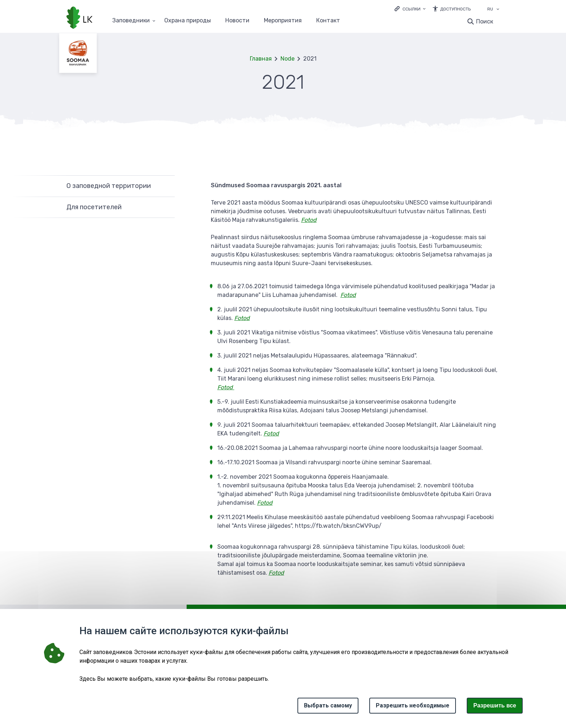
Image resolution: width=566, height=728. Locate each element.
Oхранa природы (188, 21)
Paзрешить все (495, 705)
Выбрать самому (328, 705)
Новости (237, 21)
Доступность (455, 9)
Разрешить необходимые (413, 705)
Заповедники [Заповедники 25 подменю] (131, 21)
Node (288, 59)
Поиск (485, 21)
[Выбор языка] (498, 10)
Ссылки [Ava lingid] (412, 9)
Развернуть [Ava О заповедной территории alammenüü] (166, 186)
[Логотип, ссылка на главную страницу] (79, 18)
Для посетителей (94, 207)
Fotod (276, 573)
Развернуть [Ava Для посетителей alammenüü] (166, 207)
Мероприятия (283, 21)
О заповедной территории (109, 186)
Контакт (328, 21)
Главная (261, 59)
